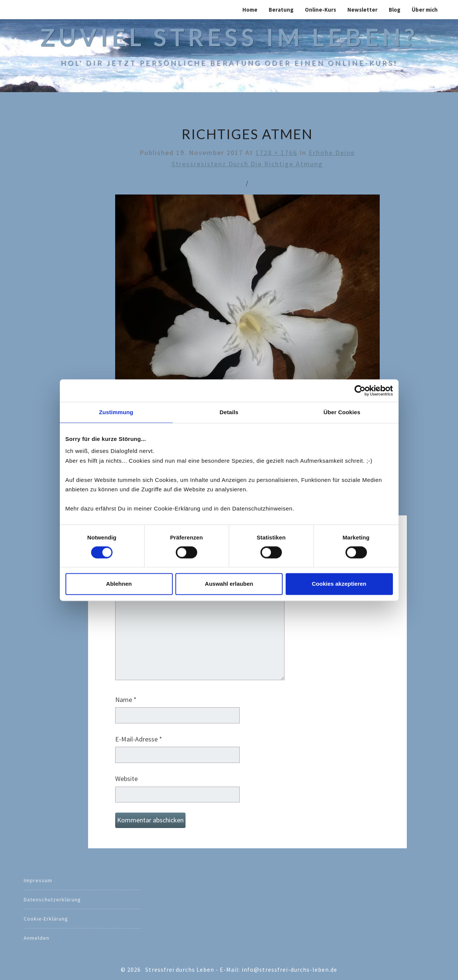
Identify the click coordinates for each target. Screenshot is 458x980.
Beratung (281, 10)
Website (126, 779)
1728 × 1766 (276, 153)
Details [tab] (229, 412)
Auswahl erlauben (229, 584)
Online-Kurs (320, 10)
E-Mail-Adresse (139, 739)
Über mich (425, 10)
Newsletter (362, 10)
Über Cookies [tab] (342, 412)
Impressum (38, 880)
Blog (395, 10)
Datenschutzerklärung (52, 899)
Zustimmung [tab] (116, 412)
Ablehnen (119, 584)
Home (250, 10)
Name (126, 700)
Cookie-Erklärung (46, 919)
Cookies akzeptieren (339, 584)
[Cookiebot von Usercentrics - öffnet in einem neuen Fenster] (360, 390)
